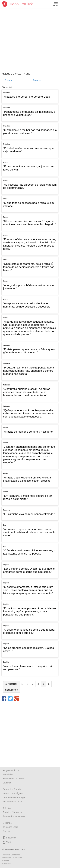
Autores (37, 80)
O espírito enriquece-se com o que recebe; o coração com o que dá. (29, 631)
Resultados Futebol (12, 802)
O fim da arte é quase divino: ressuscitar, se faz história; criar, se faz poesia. (30, 552)
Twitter (8, 842)
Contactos (7, 864)
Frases (8, 80)
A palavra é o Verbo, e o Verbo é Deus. (27, 97)
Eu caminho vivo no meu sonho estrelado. (29, 514)
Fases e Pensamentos (14, 816)
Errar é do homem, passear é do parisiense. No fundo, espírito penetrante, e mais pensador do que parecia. (30, 611)
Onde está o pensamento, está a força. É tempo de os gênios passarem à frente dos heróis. (29, 267)
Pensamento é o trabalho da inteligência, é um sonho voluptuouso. (29, 113)
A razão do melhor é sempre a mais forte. (29, 432)
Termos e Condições (11, 855)
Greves (6, 831)
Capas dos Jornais (12, 789)
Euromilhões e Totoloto (14, 779)
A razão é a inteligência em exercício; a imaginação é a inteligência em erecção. (27, 479)
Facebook (9, 838)
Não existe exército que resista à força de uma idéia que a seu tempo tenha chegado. (29, 223)
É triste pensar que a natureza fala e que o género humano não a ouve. (29, 351)
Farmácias (8, 775)
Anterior (11, 684)
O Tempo (7, 823)
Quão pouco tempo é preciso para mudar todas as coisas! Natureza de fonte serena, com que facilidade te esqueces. (29, 413)
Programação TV (11, 770)
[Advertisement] (30, 39)
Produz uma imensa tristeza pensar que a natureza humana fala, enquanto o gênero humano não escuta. (28, 371)
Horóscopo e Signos (13, 793)
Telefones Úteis (10, 827)
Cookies (6, 861)
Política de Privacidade (12, 858)
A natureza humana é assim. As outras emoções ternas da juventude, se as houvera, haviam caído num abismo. (27, 392)
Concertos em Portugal (14, 797)
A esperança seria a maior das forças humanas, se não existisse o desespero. (27, 305)
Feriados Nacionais (12, 812)
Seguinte (12, 690)
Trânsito (7, 808)
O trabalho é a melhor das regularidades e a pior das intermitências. (30, 132)
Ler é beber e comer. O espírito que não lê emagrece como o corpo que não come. (29, 570)
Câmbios (7, 783)
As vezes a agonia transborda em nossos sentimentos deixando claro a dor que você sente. (29, 532)
